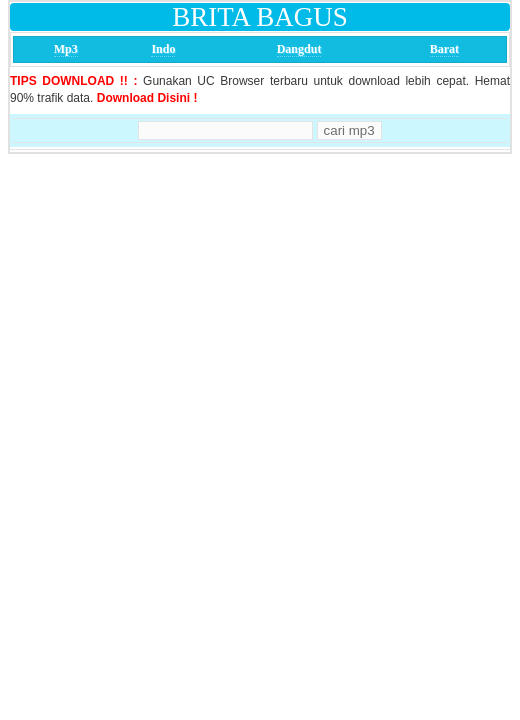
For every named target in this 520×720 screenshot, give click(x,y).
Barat (444, 49)
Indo (163, 49)
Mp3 (66, 49)
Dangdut (299, 49)
